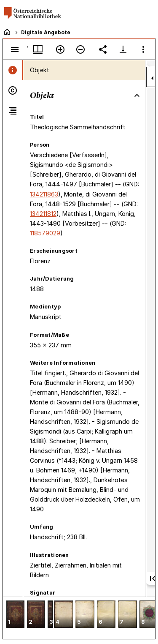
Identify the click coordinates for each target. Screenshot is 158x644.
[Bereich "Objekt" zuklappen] (137, 96)
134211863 (44, 194)
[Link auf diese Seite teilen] (103, 49)
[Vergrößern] (60, 49)
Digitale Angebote (46, 32)
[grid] (79, 618)
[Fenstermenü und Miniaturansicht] (38, 49)
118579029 (45, 233)
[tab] (13, 70)
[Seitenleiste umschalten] (15, 49)
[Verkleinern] (80, 49)
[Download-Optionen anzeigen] (123, 49)
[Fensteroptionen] (143, 49)
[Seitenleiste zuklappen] (153, 78)
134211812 (43, 214)
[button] (15, 615)
